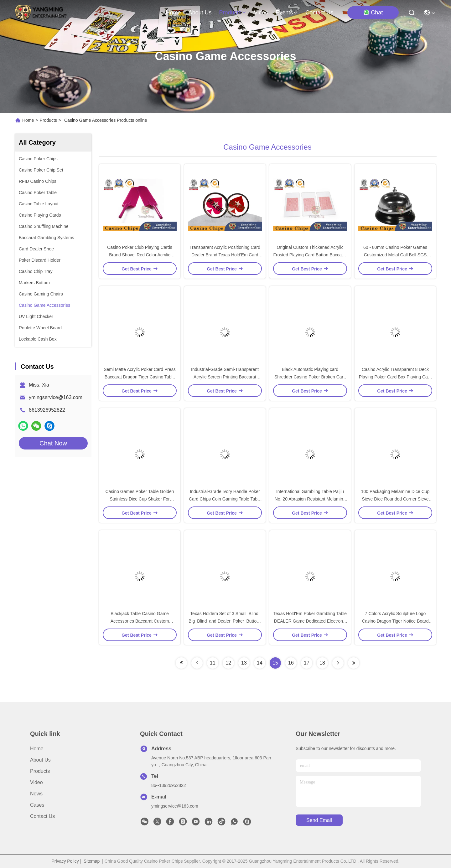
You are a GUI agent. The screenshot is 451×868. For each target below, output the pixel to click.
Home (173, 13)
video (261, 13)
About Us (40, 760)
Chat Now (53, 443)
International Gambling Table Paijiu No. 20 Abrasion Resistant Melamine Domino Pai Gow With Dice (310, 499)
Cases (37, 805)
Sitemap (92, 861)
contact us (319, 13)
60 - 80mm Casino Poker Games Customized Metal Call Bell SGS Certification (395, 255)
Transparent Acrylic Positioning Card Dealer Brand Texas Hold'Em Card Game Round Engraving (225, 255)
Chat (373, 12)
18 (322, 663)
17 (307, 663)
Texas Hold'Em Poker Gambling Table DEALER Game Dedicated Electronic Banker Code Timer (310, 621)
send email (319, 820)
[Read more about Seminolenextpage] (181, 663)
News (36, 794)
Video (36, 782)
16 (291, 663)
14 (260, 663)
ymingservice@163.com (56, 397)
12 (228, 663)
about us (200, 13)
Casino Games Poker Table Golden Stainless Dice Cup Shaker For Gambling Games (140, 499)
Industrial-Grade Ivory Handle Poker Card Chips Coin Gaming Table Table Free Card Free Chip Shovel (225, 499)
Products (48, 120)
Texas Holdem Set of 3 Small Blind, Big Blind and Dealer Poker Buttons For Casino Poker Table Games (225, 621)
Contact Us (42, 816)
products (233, 13)
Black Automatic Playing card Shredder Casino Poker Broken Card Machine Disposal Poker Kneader (310, 377)
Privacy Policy (65, 861)
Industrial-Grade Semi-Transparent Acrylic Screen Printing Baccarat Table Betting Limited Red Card (225, 377)
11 (213, 663)
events (287, 13)
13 (244, 663)
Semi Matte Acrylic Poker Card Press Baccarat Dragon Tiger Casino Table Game (140, 377)
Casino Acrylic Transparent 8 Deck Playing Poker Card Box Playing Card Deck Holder (395, 377)
